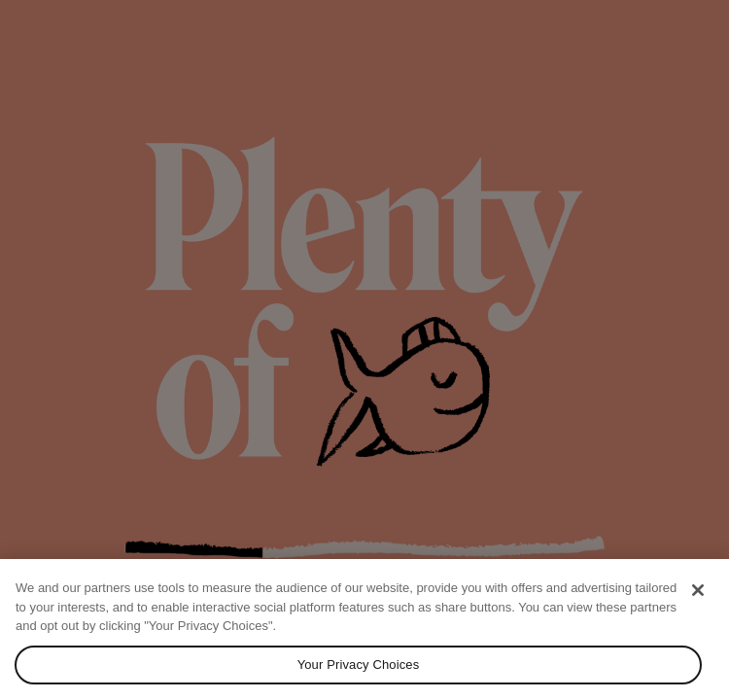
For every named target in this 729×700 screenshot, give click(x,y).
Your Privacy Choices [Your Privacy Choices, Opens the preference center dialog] (359, 665)
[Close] (698, 590)
